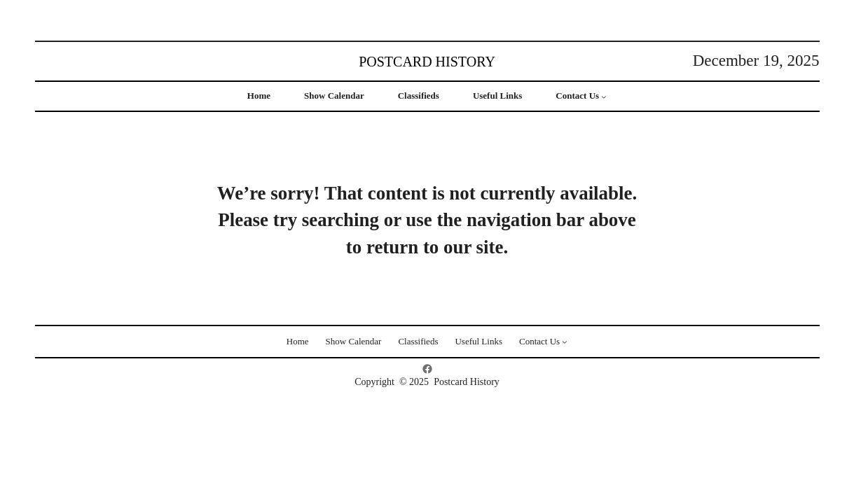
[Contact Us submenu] (604, 97)
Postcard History (427, 62)
